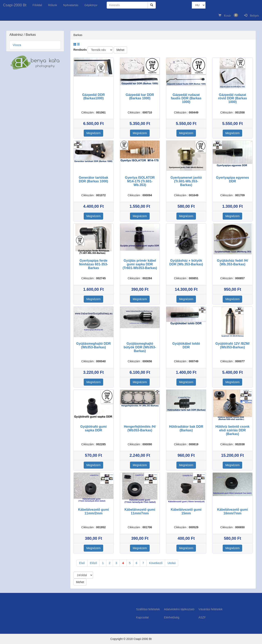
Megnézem (93, 133)
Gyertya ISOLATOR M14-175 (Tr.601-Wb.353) (140, 181)
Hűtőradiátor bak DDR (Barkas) (186, 428)
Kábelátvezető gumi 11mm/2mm (94, 511)
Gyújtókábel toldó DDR (186, 345)
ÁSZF (202, 617)
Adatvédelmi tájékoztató (179, 609)
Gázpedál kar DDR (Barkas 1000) (140, 97)
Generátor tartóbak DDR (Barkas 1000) (94, 179)
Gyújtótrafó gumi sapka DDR (93, 428)
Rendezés (80, 50)
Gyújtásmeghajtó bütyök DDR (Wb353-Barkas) (140, 347)
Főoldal (37, 5)
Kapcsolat (142, 617)
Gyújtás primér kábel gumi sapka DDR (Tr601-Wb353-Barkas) (140, 264)
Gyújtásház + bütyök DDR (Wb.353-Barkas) (186, 262)
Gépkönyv (91, 5)
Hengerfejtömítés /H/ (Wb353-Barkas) (140, 428)
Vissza (17, 45)
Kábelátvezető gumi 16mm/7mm (233, 511)
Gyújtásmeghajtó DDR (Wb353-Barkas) (93, 345)
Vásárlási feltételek (211, 609)
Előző (93, 563)
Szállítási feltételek (148, 609)
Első (82, 563)
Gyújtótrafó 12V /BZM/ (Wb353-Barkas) (232, 345)
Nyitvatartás (71, 5)
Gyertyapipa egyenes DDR (232, 179)
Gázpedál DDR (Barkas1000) (94, 97)
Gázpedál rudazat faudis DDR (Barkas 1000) (186, 98)
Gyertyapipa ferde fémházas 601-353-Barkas (93, 264)
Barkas (31, 35)
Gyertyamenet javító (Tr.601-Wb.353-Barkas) (186, 181)
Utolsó (172, 563)
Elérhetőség (172, 617)
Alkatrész (17, 35)
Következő (156, 563)
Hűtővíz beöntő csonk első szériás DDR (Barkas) (233, 430)
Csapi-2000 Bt (15, 5)
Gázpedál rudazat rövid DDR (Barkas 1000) (232, 98)
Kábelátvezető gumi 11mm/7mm (140, 511)
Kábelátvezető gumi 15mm (186, 511)
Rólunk (53, 5)
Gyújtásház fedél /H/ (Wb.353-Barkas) (233, 262)
